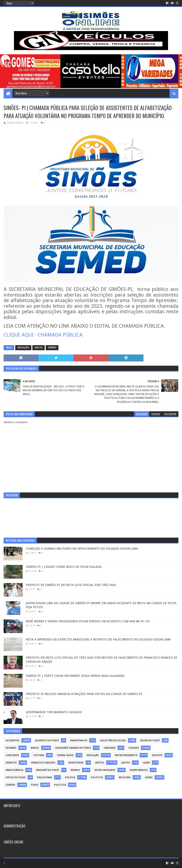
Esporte (157, 755)
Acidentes (12, 741)
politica (60, 785)
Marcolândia (14, 770)
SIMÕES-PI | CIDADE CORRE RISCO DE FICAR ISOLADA (64, 567)
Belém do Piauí (150, 741)
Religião (125, 777)
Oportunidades (105, 770)
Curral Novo (65, 755)
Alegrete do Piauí (47, 741)
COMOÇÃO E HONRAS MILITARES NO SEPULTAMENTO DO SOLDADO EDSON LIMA (82, 549)
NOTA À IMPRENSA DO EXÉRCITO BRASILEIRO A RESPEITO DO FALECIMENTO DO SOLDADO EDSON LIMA (98, 639)
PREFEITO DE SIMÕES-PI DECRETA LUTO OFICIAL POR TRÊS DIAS (71, 585)
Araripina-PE (79, 741)
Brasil (35, 748)
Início (39, 348)
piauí (35, 785)
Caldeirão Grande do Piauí (73, 748)
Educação (23, 348)
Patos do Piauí (16, 777)
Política (97, 777)
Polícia (70, 777)
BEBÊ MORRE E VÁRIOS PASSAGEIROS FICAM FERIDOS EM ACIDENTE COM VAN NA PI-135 (88, 621)
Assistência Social (113, 741)
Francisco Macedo (43, 763)
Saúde (149, 777)
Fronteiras (76, 763)
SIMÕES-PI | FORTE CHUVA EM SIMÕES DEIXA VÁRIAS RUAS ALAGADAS (75, 676)
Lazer (146, 763)
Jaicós (126, 763)
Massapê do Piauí (48, 770)
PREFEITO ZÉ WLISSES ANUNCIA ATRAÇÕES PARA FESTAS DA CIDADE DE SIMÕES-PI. (84, 694)
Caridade (110, 748)
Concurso (12, 755)
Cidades (134, 748)
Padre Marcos (139, 770)
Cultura (39, 755)
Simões (52, 348)
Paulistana (45, 777)
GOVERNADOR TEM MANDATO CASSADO (54, 712)
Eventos (11, 763)
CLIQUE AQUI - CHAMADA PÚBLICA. (44, 335)
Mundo (75, 770)
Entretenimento (126, 755)
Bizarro (11, 748)
